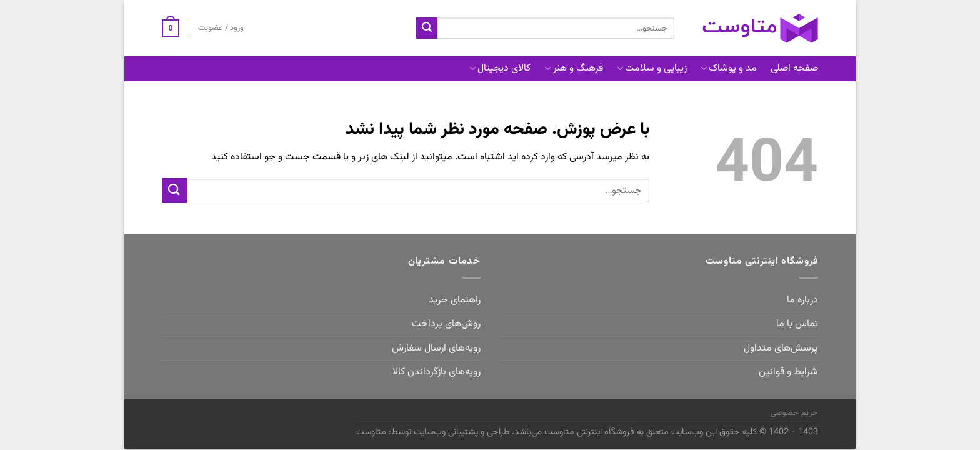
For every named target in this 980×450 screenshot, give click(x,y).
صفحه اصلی (794, 68)
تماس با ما (797, 324)
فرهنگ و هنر (573, 68)
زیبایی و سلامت (652, 68)
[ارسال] (427, 28)
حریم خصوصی (794, 413)
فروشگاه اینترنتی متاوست (589, 432)
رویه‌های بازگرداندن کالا (437, 372)
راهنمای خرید (455, 300)
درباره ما (802, 300)
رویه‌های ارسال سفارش (436, 348)
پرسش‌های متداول (781, 348)
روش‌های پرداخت (446, 324)
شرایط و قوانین (788, 372)
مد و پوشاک (729, 68)
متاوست (371, 432)
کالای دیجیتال (500, 68)
